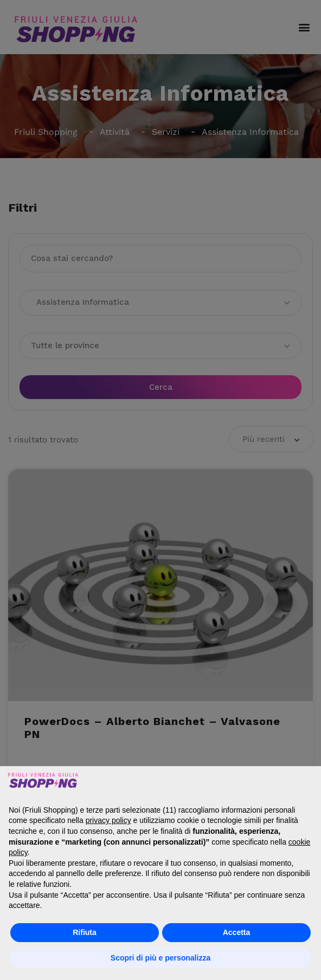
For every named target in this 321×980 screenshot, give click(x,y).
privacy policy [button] (108, 820)
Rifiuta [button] (85, 932)
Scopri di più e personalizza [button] (160, 958)
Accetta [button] (237, 932)
